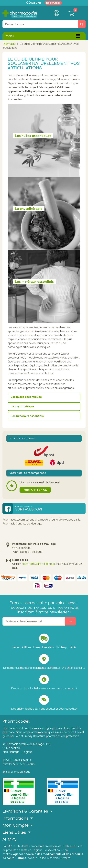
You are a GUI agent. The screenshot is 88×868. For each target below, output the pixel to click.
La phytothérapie (22, 406)
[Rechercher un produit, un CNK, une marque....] (82, 24)
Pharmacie (9, 44)
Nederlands (53, 3)
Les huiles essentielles (26, 397)
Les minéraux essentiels (27, 416)
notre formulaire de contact (38, 564)
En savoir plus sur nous (16, 772)
